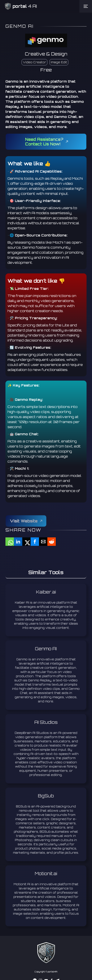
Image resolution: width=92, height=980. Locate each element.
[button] (86, 6)
